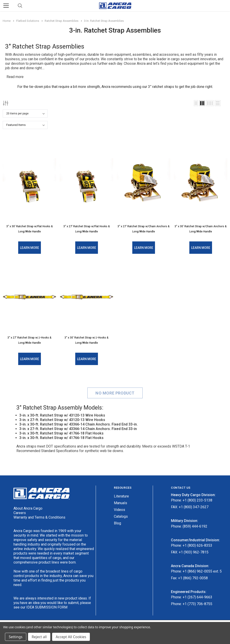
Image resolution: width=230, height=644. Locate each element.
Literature (121, 496)
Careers (20, 512)
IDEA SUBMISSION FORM (47, 606)
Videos (119, 509)
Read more (15, 77)
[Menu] (6, 6)
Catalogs (121, 516)
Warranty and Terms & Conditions (39, 516)
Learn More (30, 247)
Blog (117, 523)
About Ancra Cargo (28, 507)
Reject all (39, 637)
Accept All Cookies (71, 637)
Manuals (121, 502)
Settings (16, 637)
